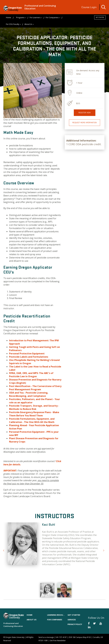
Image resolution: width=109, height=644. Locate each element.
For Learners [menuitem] (35, 17)
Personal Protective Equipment (27, 354)
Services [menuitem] (72, 620)
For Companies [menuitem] (52, 17)
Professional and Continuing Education (40, 7)
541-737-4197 (61, 637)
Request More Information (85, 123)
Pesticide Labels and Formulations (29, 357)
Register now (85, 113)
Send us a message (46, 637)
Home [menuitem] (9, 17)
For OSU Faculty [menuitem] (13, 24)
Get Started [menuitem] (74, 615)
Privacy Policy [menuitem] (75, 624)
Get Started (100, 17)
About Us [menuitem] (28, 24)
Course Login (89, 7)
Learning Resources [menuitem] (56, 615)
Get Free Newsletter (58, 641)
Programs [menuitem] (20, 17)
